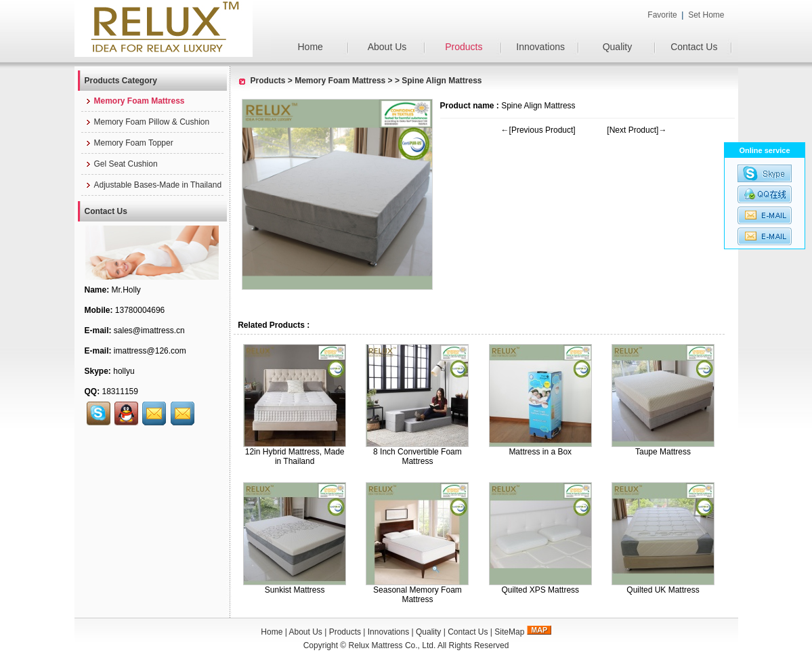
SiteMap (509, 632)
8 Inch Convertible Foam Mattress (418, 456)
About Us (387, 47)
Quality (618, 47)
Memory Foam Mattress (340, 81)
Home (310, 47)
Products (464, 47)
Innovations (540, 47)
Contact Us (694, 47)
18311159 (120, 391)
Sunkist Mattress (295, 590)
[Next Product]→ (637, 130)
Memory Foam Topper (129, 143)
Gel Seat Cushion (121, 164)
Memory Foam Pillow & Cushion (147, 122)
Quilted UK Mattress (663, 590)
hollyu (124, 371)
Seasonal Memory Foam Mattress (418, 595)
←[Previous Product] (538, 130)
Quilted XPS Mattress (540, 590)
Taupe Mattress (663, 452)
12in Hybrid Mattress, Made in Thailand (295, 456)
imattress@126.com (150, 351)
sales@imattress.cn (149, 331)
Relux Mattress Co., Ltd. (392, 645)
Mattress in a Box (540, 452)
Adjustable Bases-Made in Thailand (153, 185)
